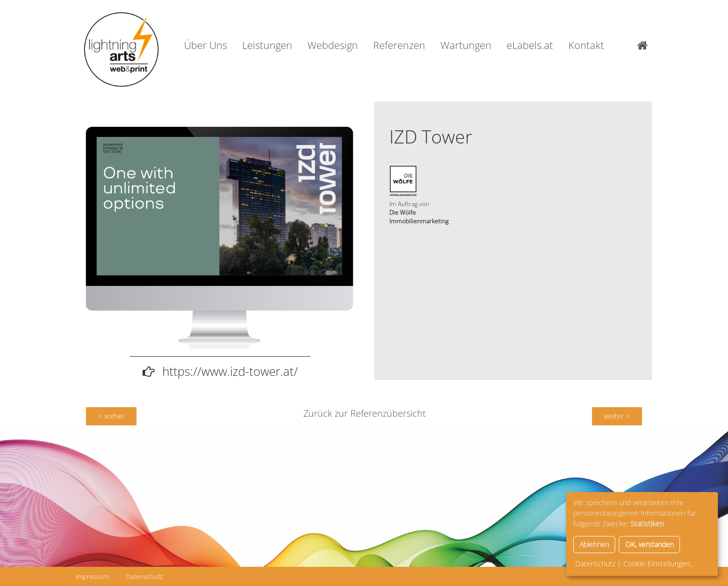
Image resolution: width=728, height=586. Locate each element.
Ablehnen (594, 544)
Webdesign (333, 45)
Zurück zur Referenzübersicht (365, 413)
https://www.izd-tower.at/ (230, 371)
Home (645, 45)
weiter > (617, 416)
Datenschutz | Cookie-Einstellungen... (635, 564)
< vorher (111, 416)
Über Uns (206, 45)
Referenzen (399, 45)
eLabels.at (530, 45)
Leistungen (267, 45)
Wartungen (466, 45)
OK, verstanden (650, 544)
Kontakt (586, 45)
